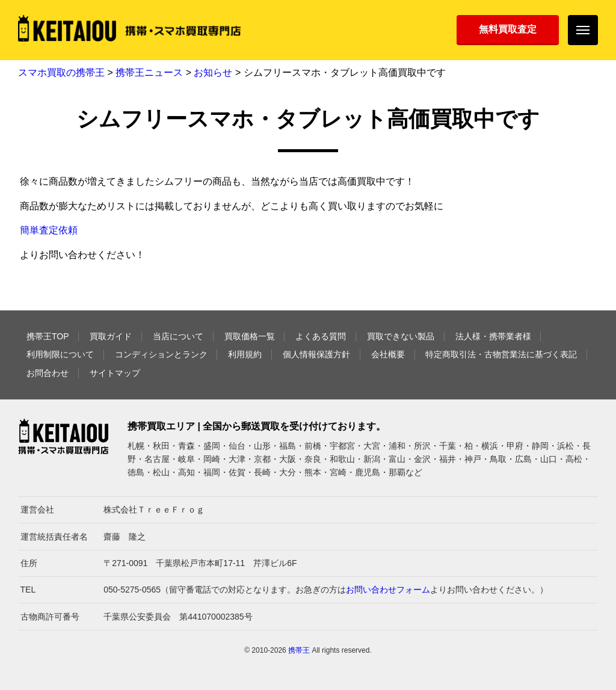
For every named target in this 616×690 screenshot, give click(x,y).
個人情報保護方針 (316, 354)
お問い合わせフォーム (388, 590)
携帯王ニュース (149, 72)
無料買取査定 (508, 29)
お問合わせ (48, 373)
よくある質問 (321, 336)
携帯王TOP (48, 336)
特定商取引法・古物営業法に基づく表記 (501, 354)
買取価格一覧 (250, 336)
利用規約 (245, 354)
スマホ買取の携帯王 (61, 72)
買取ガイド (111, 336)
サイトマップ (115, 373)
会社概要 (388, 354)
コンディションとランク (161, 354)
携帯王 (299, 650)
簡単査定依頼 (49, 230)
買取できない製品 (401, 336)
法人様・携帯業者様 (493, 336)
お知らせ (213, 72)
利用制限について (60, 354)
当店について (178, 336)
